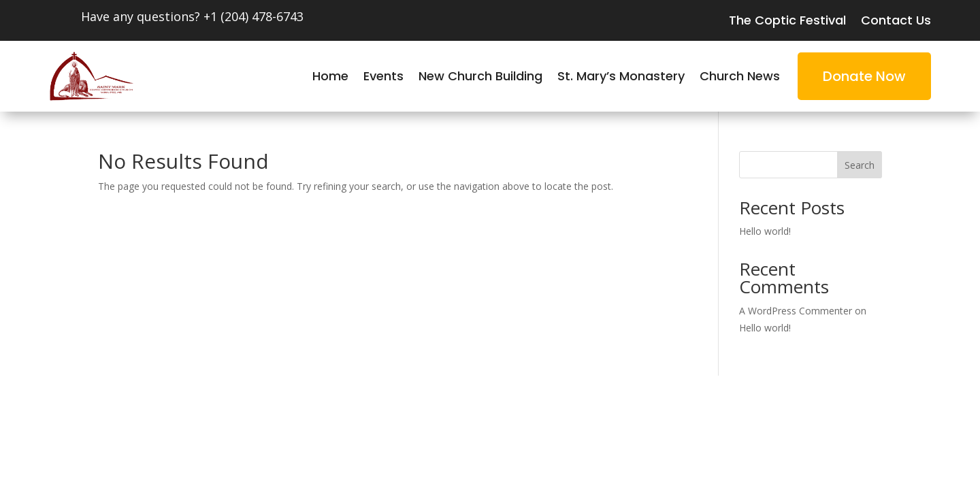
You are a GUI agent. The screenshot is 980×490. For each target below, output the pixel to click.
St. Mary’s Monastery (621, 78)
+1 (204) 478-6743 (254, 16)
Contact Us (896, 22)
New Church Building (480, 78)
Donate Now (864, 76)
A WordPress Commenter (796, 311)
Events (383, 78)
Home (330, 78)
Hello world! (765, 231)
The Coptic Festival (787, 22)
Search (860, 165)
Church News (740, 78)
